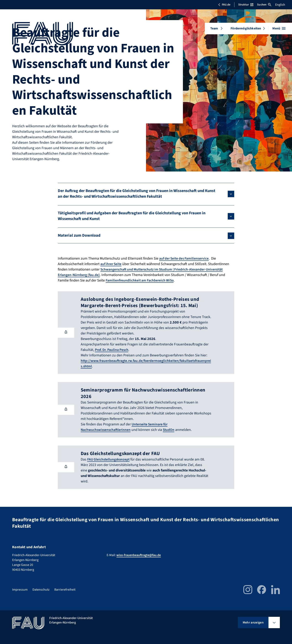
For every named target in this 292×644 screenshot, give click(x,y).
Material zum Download (79, 235)
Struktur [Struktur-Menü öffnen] (246, 5)
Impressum (20, 590)
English (280, 5)
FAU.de (224, 5)
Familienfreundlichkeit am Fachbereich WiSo (141, 280)
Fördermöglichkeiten (246, 28)
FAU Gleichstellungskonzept (109, 459)
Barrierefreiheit (65, 590)
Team (214, 28)
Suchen (264, 5)
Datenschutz (41, 590)
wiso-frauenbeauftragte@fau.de (139, 555)
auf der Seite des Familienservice (185, 258)
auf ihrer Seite (112, 264)
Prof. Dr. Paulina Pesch (112, 350)
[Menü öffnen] (279, 28)
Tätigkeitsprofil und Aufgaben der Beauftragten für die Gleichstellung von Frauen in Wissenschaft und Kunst (132, 216)
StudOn (170, 430)
